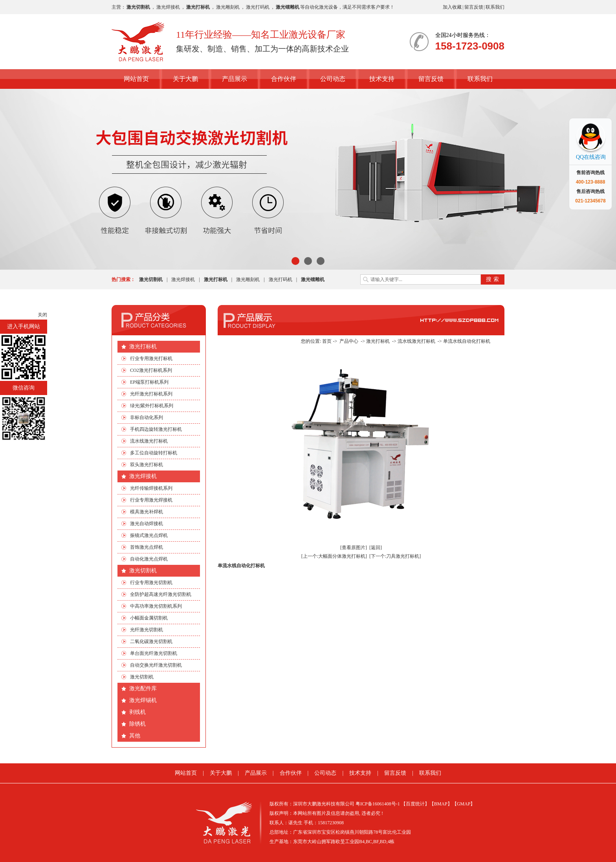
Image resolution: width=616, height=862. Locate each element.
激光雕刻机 (228, 7)
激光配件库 (143, 688)
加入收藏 (452, 7)
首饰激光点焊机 (147, 547)
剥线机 (137, 712)
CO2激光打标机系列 (151, 370)
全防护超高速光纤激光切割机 (161, 594)
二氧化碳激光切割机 (151, 641)
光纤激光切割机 (147, 630)
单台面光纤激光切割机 (154, 653)
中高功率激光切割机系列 (156, 606)
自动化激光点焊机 (149, 559)
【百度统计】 (415, 804)
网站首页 (136, 79)
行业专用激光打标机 (151, 358)
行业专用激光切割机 (151, 583)
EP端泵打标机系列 (149, 382)
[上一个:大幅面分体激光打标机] (334, 556)
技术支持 (382, 79)
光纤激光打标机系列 (151, 394)
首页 (327, 341)
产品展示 (235, 79)
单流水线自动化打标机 (467, 341)
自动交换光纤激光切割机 (156, 665)
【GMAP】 (464, 804)
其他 (135, 736)
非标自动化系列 (147, 417)
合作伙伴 (284, 79)
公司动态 (333, 79)
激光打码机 (258, 7)
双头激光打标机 (147, 465)
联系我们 (495, 7)
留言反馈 (474, 7)
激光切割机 (143, 571)
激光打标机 (143, 346)
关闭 (42, 315)
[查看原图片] (354, 548)
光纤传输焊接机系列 (151, 488)
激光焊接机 (168, 7)
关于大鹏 (185, 79)
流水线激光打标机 (149, 441)
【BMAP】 (441, 804)
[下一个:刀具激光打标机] (395, 556)
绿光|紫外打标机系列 (152, 406)
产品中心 (349, 341)
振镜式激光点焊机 (149, 535)
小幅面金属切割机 (149, 618)
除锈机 (137, 724)
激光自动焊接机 (147, 524)
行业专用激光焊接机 (151, 500)
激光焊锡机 (143, 700)
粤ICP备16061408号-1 (378, 804)
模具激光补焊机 (147, 512)
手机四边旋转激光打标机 (156, 429)
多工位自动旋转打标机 (154, 453)
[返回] (376, 548)
